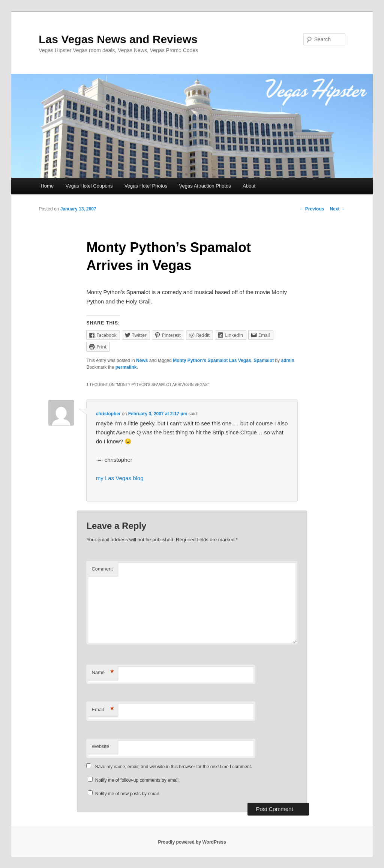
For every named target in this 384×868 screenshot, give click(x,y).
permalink (126, 367)
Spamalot (264, 360)
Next (337, 209)
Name (103, 673)
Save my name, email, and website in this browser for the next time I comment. (173, 767)
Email (103, 710)
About (249, 186)
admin (287, 360)
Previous (312, 209)
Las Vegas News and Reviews (118, 39)
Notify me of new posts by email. (128, 794)
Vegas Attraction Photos (205, 186)
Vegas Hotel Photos (146, 186)
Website (100, 746)
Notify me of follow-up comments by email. (137, 780)
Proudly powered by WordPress (192, 842)
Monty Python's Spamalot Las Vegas (212, 360)
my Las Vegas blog (120, 478)
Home (47, 186)
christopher (108, 414)
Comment (102, 569)
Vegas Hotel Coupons (89, 186)
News (142, 360)
